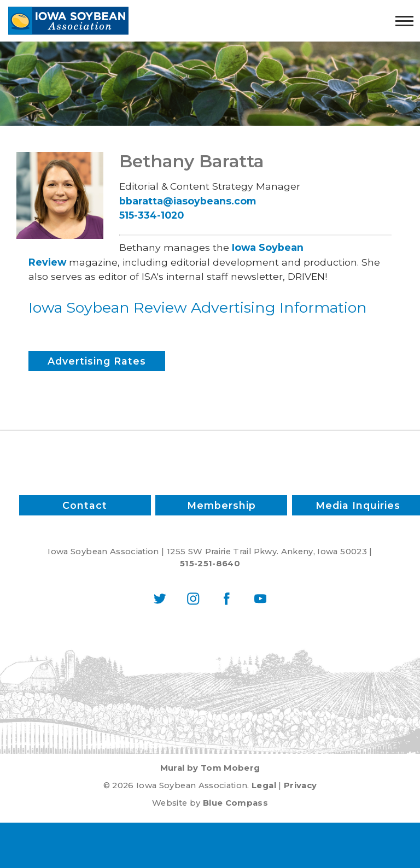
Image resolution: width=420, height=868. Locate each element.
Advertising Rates (97, 361)
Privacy (300, 785)
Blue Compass (235, 803)
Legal (264, 785)
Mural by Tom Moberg (210, 768)
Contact (85, 505)
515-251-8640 (210, 564)
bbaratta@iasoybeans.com (188, 201)
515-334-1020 (151, 215)
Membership (221, 505)
